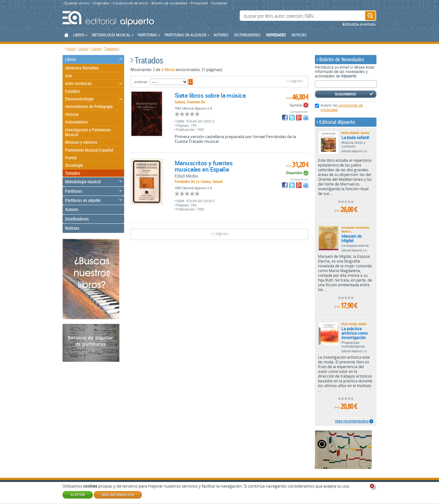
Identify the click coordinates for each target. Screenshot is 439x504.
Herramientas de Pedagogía (89, 106)
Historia (72, 114)
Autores (221, 35)
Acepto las (342, 107)
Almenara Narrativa (82, 68)
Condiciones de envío (130, 3)
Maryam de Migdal (352, 238)
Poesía (71, 158)
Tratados (111, 49)
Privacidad (199, 3)
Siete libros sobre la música (210, 95)
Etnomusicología (79, 99)
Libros (83, 49)
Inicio (71, 49)
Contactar (219, 3)
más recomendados (352, 421)
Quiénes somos (77, 3)
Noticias (299, 35)
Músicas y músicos (81, 142)
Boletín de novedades (169, 3)
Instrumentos (76, 122)
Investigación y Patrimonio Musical (88, 132)
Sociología (74, 165)
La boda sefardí (355, 137)
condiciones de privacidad (342, 107)
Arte (69, 76)
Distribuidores (247, 35)
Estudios (72, 91)
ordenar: (141, 82)
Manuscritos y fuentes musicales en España (204, 166)
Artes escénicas (78, 83)
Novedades (276, 35)
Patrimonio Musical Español (89, 150)
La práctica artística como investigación (355, 333)
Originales (101, 3)
